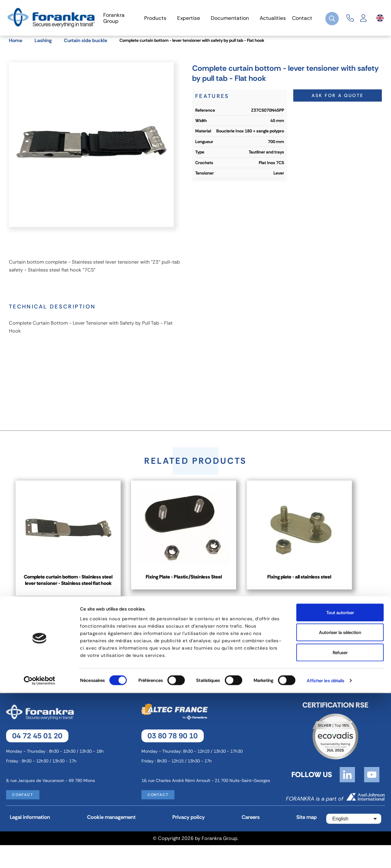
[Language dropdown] (380, 18)
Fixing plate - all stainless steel (319, 588)
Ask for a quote (338, 103)
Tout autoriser (340, 788)
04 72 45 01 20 (37, 759)
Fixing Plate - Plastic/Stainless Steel (195, 588)
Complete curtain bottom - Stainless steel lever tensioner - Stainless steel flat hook (72, 595)
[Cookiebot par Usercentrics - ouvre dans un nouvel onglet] (40, 856)
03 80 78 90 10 (173, 759)
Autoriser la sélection (340, 808)
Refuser (340, 828)
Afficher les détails (325, 856)
